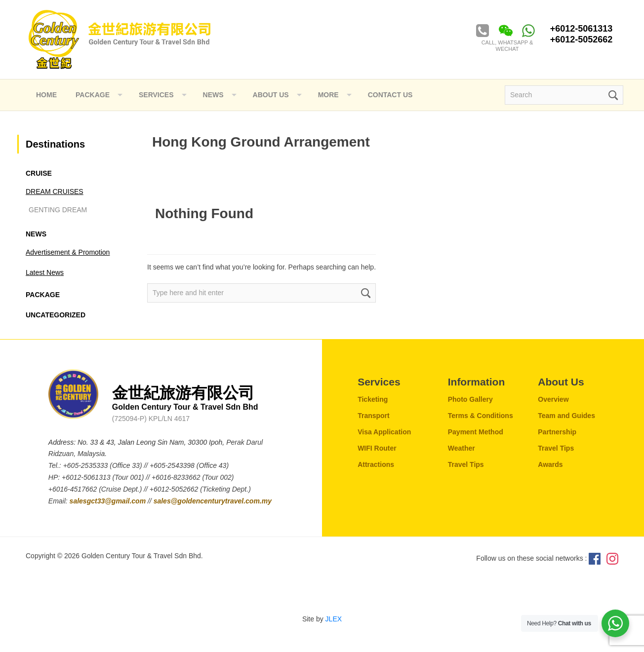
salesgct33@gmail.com (109, 501)
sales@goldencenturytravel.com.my (213, 501)
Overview (553, 399)
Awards (550, 464)
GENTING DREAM (58, 210)
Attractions (376, 464)
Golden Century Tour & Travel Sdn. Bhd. (120, 39)
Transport (374, 416)
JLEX (334, 619)
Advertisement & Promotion (68, 252)
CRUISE (39, 173)
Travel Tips (466, 464)
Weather (462, 448)
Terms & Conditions (481, 416)
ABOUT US (271, 95)
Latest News (45, 272)
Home (46, 95)
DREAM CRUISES (55, 192)
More (328, 95)
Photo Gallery (470, 399)
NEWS (213, 95)
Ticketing (373, 399)
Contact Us (390, 95)
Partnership (557, 432)
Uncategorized (56, 315)
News (36, 234)
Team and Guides (566, 416)
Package (93, 95)
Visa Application (384, 432)
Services (156, 95)
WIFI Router (377, 448)
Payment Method (476, 432)
